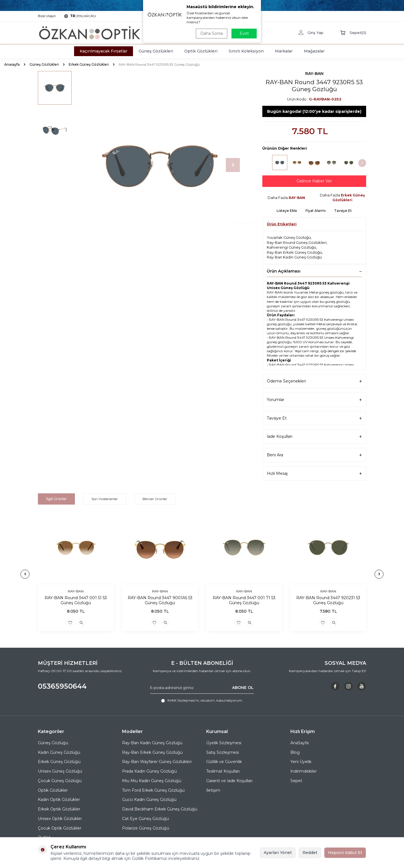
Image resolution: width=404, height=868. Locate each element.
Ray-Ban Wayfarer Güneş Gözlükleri (157, 762)
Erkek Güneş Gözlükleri (89, 64)
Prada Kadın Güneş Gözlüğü (149, 771)
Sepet (296, 781)
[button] (233, 165)
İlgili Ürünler (56, 499)
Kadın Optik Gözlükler (59, 800)
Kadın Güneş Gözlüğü (59, 752)
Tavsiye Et (343, 211)
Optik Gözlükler (53, 790)
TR (73, 16)
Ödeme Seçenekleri (314, 381)
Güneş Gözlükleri (156, 51)
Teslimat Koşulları (223, 771)
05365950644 (62, 686)
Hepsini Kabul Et (345, 853)
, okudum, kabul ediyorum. (202, 700)
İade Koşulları (314, 437)
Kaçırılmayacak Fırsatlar (104, 51)
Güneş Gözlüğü (53, 743)
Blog (295, 752)
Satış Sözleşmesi (222, 752)
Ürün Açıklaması (314, 271)
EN (80, 16)
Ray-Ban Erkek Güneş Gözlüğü (294, 252)
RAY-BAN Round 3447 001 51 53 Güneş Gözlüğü (76, 600)
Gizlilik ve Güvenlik (224, 762)
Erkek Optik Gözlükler (59, 809)
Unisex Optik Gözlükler (60, 819)
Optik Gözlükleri (201, 51)
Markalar (284, 51)
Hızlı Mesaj (314, 474)
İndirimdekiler (304, 771)
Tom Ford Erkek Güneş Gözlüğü (153, 790)
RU (93, 16)
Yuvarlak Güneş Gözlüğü (289, 237)
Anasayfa (12, 64)
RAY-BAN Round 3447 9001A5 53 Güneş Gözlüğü (160, 600)
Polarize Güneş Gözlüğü (146, 828)
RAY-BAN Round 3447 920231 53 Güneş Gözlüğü (328, 600)
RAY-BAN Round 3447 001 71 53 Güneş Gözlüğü (244, 600)
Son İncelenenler (105, 499)
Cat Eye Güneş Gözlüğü (145, 819)
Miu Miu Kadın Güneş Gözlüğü (152, 781)
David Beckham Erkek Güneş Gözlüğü (160, 809)
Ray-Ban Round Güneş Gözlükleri (297, 242)
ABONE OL (243, 688)
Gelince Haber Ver (314, 181)
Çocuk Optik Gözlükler (60, 828)
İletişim (213, 790)
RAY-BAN (314, 74)
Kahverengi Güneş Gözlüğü (291, 247)
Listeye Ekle (287, 211)
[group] (160, 165)
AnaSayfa (299, 743)
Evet (244, 33)
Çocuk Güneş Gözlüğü (60, 781)
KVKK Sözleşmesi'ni (183, 700)
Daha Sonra (212, 33)
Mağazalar (314, 51)
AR (86, 16)
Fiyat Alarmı (316, 211)
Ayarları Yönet (278, 853)
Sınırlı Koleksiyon (246, 51)
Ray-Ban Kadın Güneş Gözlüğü (294, 257)
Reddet (310, 853)
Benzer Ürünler (155, 499)
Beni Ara (314, 455)
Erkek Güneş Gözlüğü (59, 762)
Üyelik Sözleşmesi (224, 743)
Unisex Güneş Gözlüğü (60, 771)
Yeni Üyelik (301, 762)
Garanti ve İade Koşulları (229, 781)
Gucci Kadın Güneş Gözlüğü (149, 800)
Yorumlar (314, 400)
